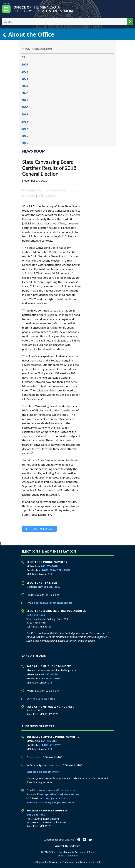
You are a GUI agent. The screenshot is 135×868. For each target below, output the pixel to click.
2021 (25, 100)
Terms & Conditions (68, 856)
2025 (25, 71)
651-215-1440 (49, 566)
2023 (25, 86)
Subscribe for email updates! (59, 840)
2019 (25, 114)
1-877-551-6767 (51, 745)
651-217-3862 (52, 587)
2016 (25, 136)
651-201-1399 (49, 674)
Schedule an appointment (43, 772)
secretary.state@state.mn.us (53, 603)
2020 (25, 107)
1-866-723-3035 (51, 678)
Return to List (41, 529)
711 (50, 574)
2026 (25, 64)
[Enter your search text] (64, 22)
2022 (25, 93)
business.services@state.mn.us (54, 790)
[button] (130, 22)
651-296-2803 (49, 741)
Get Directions (36, 615)
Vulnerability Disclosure (67, 846)
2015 (25, 143)
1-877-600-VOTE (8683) (56, 570)
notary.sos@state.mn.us (59, 802)
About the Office (28, 34)
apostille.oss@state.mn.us (62, 794)
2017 (25, 129)
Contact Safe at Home (41, 699)
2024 (25, 79)
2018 (25, 121)
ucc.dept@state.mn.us (54, 798)
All (23, 57)
